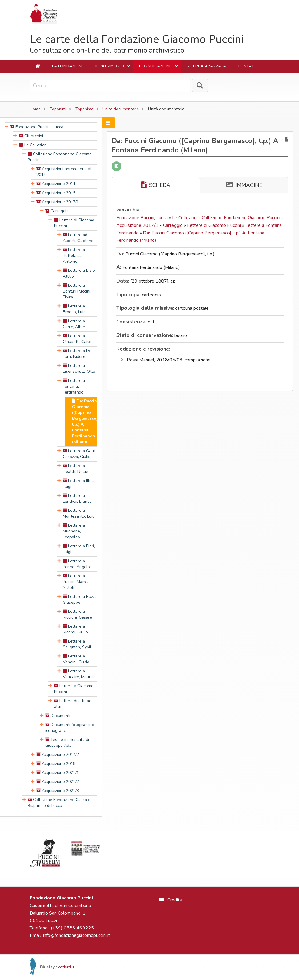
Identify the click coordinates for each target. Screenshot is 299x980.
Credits (170, 900)
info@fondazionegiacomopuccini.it (77, 935)
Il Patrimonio (113, 68)
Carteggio (173, 225)
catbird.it (66, 967)
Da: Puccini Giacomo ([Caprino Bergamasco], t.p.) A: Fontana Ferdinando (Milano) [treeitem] (85, 421)
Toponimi (58, 109)
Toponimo (84, 109)
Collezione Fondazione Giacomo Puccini (242, 218)
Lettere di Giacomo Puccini (215, 225)
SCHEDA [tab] (156, 185)
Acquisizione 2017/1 (138, 225)
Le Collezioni (185, 218)
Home (35, 109)
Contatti (248, 66)
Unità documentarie (121, 109)
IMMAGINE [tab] (244, 185)
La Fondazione (68, 66)
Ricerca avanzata (206, 66)
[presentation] (6, 127)
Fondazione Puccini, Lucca (142, 218)
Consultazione (159, 68)
